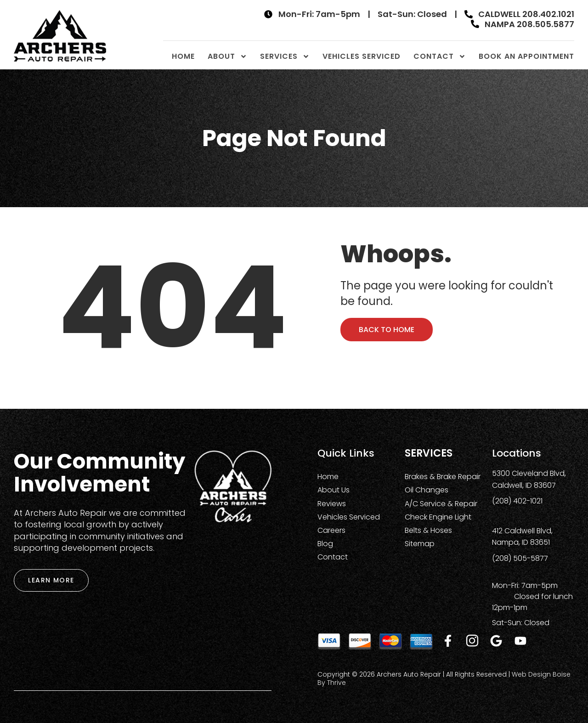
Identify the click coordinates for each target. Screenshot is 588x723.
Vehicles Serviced (362, 56)
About (227, 56)
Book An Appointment (526, 56)
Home (183, 56)
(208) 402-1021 (517, 501)
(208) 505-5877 (520, 558)
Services (285, 56)
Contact (440, 56)
